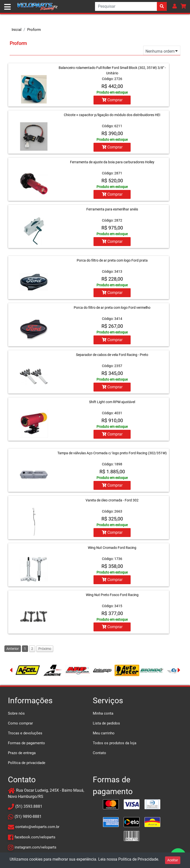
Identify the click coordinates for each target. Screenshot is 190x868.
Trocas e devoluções (25, 733)
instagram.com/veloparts (36, 847)
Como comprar (20, 723)
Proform (34, 30)
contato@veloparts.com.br (37, 827)
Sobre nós (16, 713)
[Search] (131, 6)
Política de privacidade (27, 763)
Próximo (45, 648)
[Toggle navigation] (7, 7)
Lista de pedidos (106, 723)
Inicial (17, 30)
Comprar (112, 100)
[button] (175, 6)
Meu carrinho (104, 733)
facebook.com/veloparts (35, 837)
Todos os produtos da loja (115, 743)
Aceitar (173, 860)
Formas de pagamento (26, 743)
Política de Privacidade (138, 859)
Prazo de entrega (22, 753)
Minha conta (103, 713)
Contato (99, 753)
